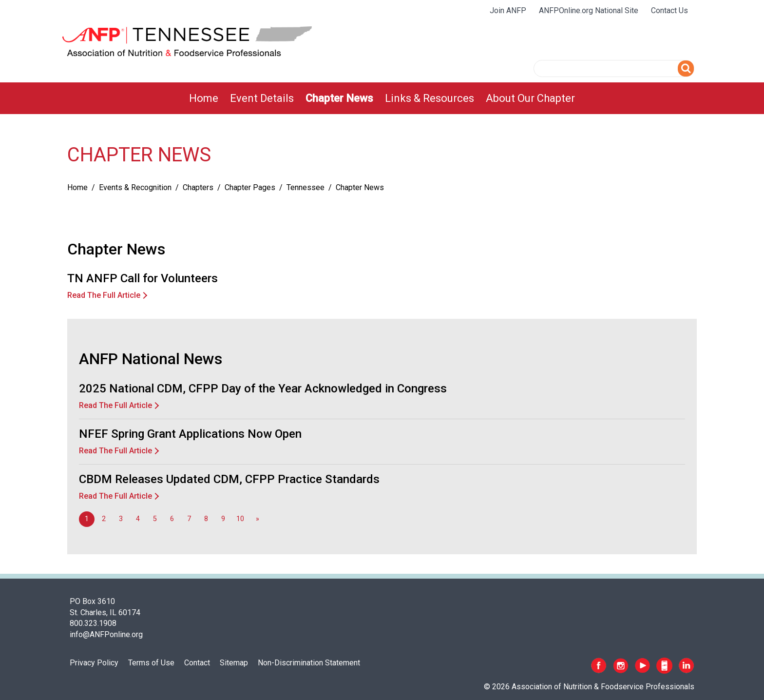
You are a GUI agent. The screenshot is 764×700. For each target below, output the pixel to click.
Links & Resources (430, 98)
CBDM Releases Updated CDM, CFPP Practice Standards (229, 479)
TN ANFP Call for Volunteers (143, 278)
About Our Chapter (530, 98)
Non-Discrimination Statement (309, 663)
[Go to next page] (257, 519)
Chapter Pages (250, 187)
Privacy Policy (94, 663)
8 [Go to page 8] (206, 519)
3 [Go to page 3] (121, 519)
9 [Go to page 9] (223, 519)
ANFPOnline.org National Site (589, 10)
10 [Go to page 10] (240, 519)
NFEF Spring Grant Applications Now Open (190, 434)
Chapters (198, 187)
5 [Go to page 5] (155, 519)
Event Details (262, 98)
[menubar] (382, 98)
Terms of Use (151, 663)
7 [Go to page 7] (189, 519)
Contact (197, 663)
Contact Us (669, 10)
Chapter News (339, 98)
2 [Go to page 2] (104, 519)
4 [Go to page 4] (138, 519)
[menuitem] (204, 98)
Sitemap (234, 663)
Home (204, 98)
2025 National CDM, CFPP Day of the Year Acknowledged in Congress (263, 389)
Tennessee (306, 187)
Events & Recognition (135, 187)
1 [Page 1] (87, 519)
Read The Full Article (104, 295)
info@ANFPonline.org (106, 634)
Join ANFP (508, 10)
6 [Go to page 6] (172, 519)
